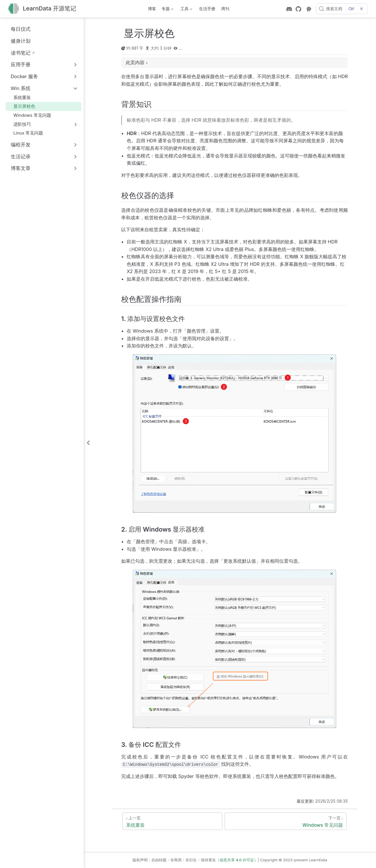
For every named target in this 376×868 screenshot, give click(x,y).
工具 (186, 10)
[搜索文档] (342, 9)
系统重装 (19, 97)
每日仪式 (18, 29)
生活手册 (207, 9)
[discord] (289, 9)
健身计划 (18, 41)
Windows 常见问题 (29, 115)
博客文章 (21, 168)
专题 (167, 10)
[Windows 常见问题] (286, 821)
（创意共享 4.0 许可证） (237, 860)
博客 (152, 9)
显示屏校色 (22, 106)
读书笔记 (18, 53)
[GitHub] (298, 9)
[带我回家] (42, 9)
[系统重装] (172, 821)
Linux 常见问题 (25, 133)
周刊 (225, 9)
